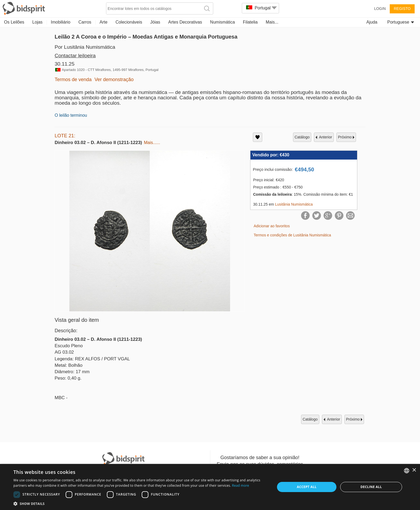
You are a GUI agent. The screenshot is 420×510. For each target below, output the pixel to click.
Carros (85, 22)
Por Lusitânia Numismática (85, 47)
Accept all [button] (307, 487)
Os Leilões (14, 22)
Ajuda (372, 22)
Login (380, 9)
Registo (402, 9)
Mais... (272, 22)
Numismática (222, 22)
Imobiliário (61, 22)
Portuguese (401, 22)
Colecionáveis (129, 22)
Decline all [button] (371, 487)
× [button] (414, 470)
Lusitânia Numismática (294, 204)
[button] (140, 503)
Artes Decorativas (185, 22)
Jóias (155, 22)
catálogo (302, 137)
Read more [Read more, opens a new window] (241, 486)
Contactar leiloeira (75, 56)
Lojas (37, 22)
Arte (104, 22)
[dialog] (210, 487)
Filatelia (250, 22)
